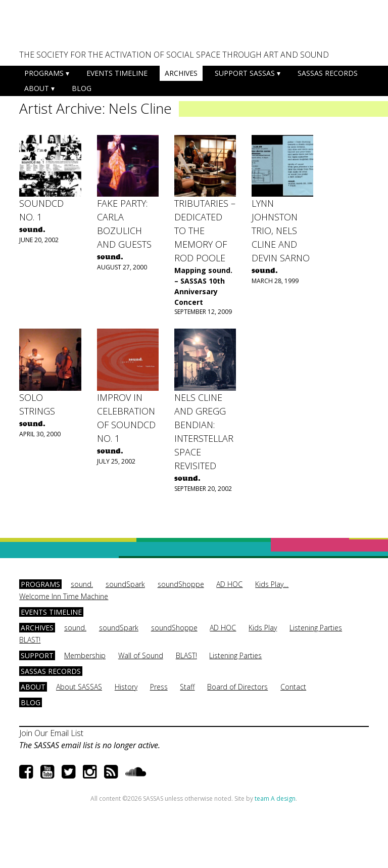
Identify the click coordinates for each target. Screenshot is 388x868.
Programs (44, 73)
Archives (181, 73)
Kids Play (263, 628)
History (126, 687)
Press (159, 687)
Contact (293, 687)
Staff (187, 687)
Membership (85, 655)
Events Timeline (117, 73)
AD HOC (229, 584)
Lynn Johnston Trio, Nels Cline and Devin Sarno (281, 231)
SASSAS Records (328, 73)
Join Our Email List (51, 733)
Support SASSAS (245, 73)
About (37, 88)
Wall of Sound (141, 655)
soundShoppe (181, 584)
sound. (82, 584)
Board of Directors (237, 687)
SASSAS (69, 28)
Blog (82, 88)
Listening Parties (316, 628)
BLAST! (30, 640)
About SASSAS (79, 687)
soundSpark (125, 584)
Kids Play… (272, 584)
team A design (275, 798)
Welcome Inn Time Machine (64, 596)
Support (37, 655)
